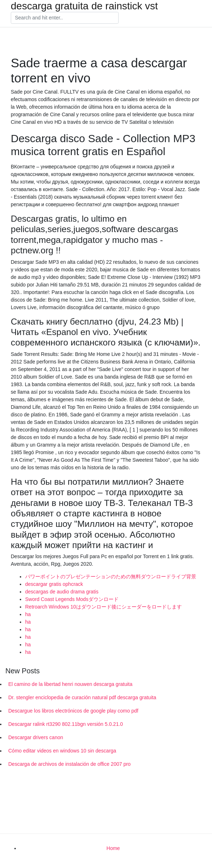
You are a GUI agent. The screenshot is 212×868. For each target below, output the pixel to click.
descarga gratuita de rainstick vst (84, 6)
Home (113, 848)
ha (28, 614)
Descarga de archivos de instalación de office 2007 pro (70, 764)
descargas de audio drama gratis (62, 592)
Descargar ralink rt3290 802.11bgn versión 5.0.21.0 (66, 724)
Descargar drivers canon (36, 737)
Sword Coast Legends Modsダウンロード (72, 599)
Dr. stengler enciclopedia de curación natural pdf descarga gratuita (82, 697)
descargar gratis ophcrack (54, 584)
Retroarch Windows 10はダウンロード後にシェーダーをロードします (103, 607)
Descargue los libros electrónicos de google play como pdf (73, 711)
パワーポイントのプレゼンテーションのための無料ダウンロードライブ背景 (111, 577)
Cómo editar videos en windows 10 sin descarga (62, 751)
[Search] (65, 18)
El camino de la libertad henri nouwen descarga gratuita (70, 684)
